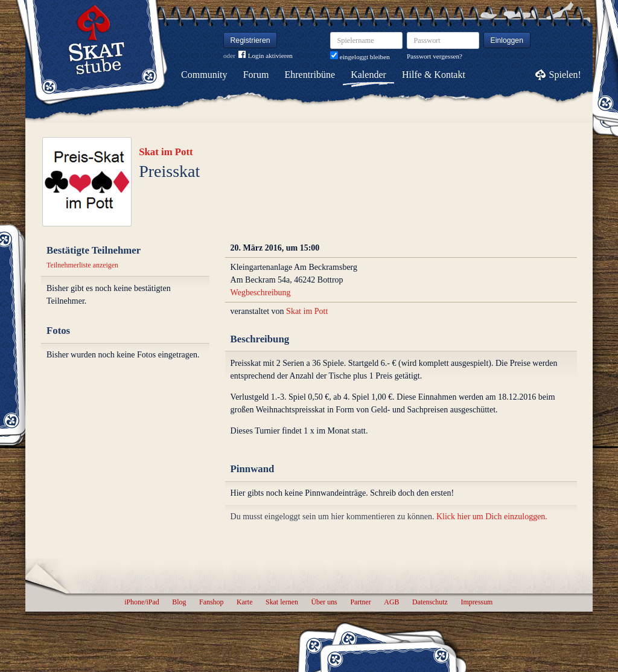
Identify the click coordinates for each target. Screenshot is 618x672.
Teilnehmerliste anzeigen (82, 265)
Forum (256, 75)
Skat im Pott (166, 152)
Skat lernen (282, 602)
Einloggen (507, 40)
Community (204, 75)
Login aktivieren (266, 56)
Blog (179, 602)
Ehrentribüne (310, 75)
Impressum (476, 602)
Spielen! (565, 75)
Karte (244, 602)
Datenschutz (430, 602)
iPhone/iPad (142, 602)
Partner (360, 602)
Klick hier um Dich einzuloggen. (492, 517)
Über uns (324, 602)
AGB (391, 602)
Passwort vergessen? (435, 56)
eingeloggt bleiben (360, 57)
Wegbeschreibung (261, 293)
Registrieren (250, 40)
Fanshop (211, 602)
